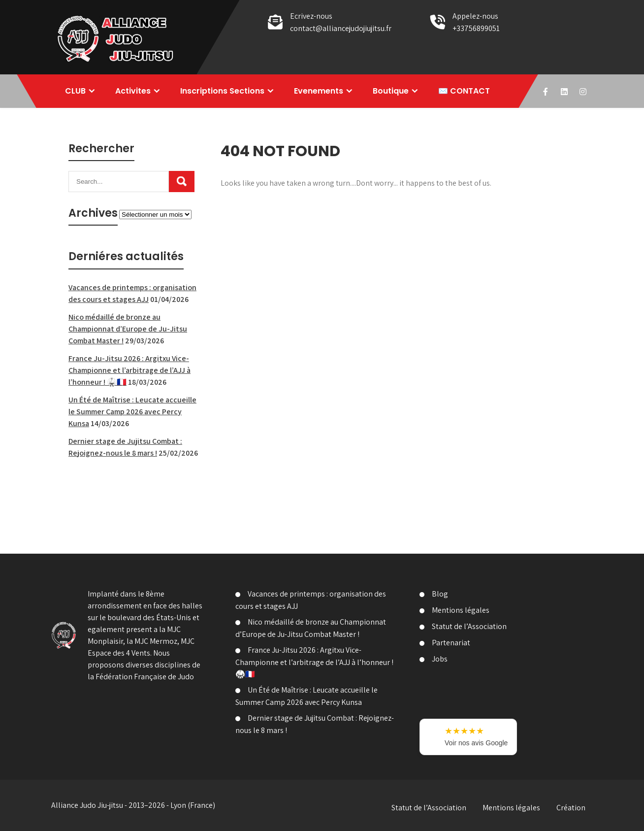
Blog (440, 594)
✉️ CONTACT (464, 91)
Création (571, 808)
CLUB (75, 91)
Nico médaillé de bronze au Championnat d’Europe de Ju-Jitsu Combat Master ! (128, 329)
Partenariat (451, 643)
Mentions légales (461, 610)
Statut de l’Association (469, 626)
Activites (133, 91)
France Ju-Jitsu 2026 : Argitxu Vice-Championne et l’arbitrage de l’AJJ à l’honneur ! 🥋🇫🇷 (129, 370)
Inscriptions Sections (222, 91)
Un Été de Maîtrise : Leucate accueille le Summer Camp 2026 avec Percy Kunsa (132, 412)
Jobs (440, 659)
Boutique (391, 91)
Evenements (319, 91)
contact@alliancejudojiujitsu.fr (341, 28)
